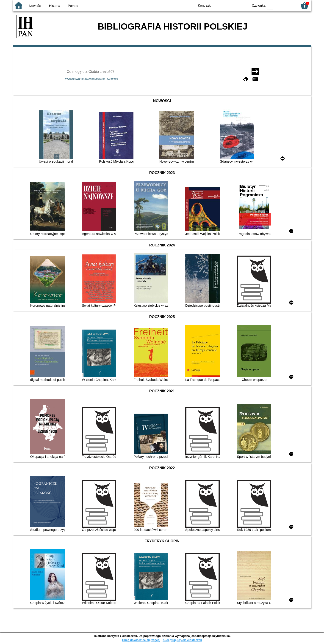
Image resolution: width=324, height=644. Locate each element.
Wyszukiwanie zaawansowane (85, 79)
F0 (270, 5)
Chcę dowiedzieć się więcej (141, 640)
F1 (278, 5)
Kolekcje (112, 79)
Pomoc (73, 6)
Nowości (35, 6)
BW (226, 5)
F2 (289, 5)
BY (244, 5)
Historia (55, 6)
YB (235, 5)
